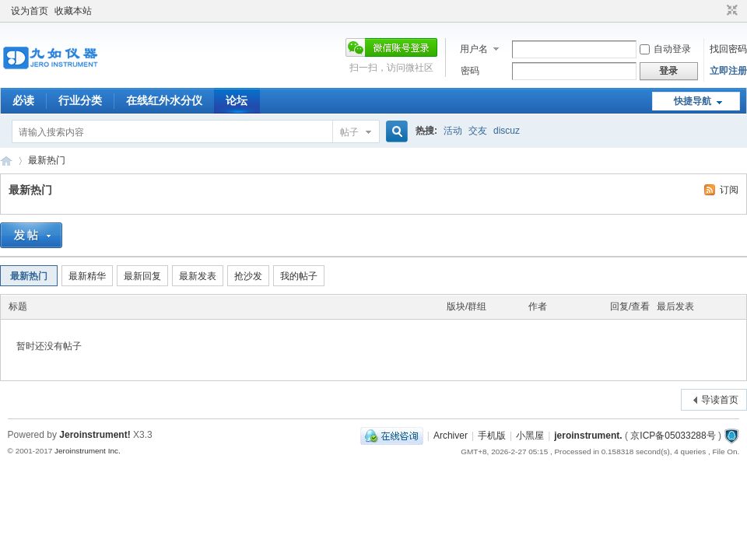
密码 (470, 71)
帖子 (349, 132)
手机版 (492, 436)
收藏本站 (73, 11)
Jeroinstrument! (95, 435)
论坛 (237, 100)
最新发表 (198, 276)
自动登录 (665, 49)
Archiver (451, 436)
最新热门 (47, 160)
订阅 (729, 190)
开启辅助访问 (717, 11)
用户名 (474, 49)
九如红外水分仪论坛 (6, 161)
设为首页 (30, 11)
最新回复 (142, 276)
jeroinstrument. (588, 436)
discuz (507, 131)
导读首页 (720, 400)
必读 (23, 100)
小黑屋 (530, 436)
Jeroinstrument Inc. (88, 451)
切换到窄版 (730, 11)
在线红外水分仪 (164, 100)
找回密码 (728, 49)
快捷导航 (693, 101)
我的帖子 (299, 276)
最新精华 (87, 276)
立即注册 (728, 71)
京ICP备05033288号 (673, 436)
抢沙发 (248, 276)
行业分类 (80, 100)
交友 (478, 131)
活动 (453, 131)
